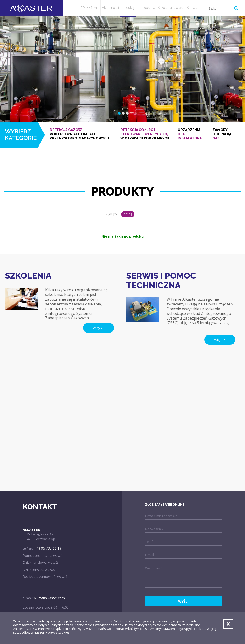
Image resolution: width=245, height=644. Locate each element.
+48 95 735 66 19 (48, 548)
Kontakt (192, 8)
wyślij (184, 601)
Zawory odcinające (227, 134)
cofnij (128, 214)
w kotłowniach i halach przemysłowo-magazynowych (81, 134)
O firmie (93, 8)
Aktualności (110, 8)
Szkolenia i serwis (171, 8)
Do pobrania (146, 8)
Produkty (128, 8)
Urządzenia (191, 134)
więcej (99, 328)
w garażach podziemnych (145, 134)
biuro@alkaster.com (49, 598)
